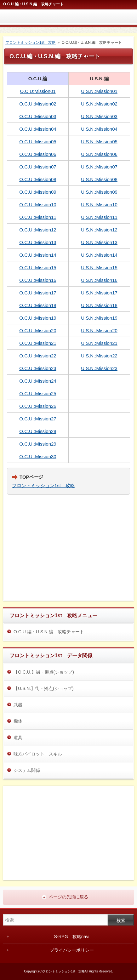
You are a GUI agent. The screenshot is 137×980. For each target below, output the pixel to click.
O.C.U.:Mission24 (38, 381)
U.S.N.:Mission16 (99, 280)
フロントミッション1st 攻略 (43, 485)
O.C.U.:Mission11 (38, 217)
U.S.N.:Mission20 (99, 330)
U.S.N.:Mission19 (99, 318)
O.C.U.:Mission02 (38, 104)
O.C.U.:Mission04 (38, 129)
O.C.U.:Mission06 (38, 154)
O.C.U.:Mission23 (38, 368)
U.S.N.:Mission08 (99, 179)
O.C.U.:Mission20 (38, 330)
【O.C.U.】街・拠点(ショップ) (44, 672)
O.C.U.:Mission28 (38, 431)
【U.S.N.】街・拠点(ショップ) (43, 688)
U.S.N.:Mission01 (99, 91)
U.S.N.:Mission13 (99, 242)
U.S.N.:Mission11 (99, 217)
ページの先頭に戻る (69, 897)
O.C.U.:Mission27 (38, 419)
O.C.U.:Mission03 (38, 116)
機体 (18, 721)
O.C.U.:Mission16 (38, 280)
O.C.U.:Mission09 (38, 192)
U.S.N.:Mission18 (99, 305)
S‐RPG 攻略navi (71, 937)
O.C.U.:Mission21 (38, 343)
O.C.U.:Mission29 (38, 444)
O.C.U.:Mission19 (38, 318)
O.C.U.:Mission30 (38, 456)
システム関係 (27, 770)
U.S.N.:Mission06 (99, 154)
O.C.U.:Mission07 (38, 167)
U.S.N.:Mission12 (99, 230)
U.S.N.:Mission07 (99, 167)
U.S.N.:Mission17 (99, 293)
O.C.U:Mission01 (38, 91)
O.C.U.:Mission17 (38, 293)
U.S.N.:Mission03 (99, 116)
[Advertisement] (68, 550)
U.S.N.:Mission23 (99, 368)
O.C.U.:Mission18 (38, 305)
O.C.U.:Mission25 (38, 393)
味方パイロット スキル (38, 754)
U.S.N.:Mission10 (99, 205)
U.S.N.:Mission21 (99, 343)
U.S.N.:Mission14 (99, 255)
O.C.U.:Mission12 (38, 230)
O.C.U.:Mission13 (38, 242)
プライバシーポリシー (72, 950)
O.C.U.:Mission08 (38, 179)
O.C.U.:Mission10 (38, 205)
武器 (18, 705)
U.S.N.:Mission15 (99, 268)
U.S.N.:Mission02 (99, 104)
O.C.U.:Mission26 (38, 406)
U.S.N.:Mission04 (99, 129)
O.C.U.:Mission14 (38, 255)
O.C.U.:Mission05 (38, 142)
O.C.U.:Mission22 (38, 356)
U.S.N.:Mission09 (99, 192)
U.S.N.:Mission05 (99, 142)
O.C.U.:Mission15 (38, 268)
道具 (18, 738)
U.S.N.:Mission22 (99, 356)
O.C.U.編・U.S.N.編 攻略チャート (49, 632)
